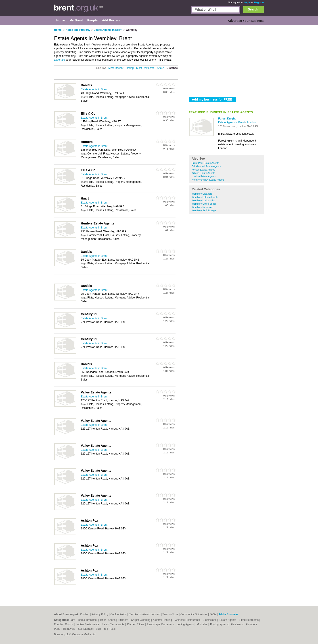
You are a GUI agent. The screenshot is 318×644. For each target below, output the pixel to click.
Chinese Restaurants (188, 620)
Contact (85, 614)
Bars (73, 620)
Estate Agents (228, 620)
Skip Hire (101, 629)
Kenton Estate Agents (203, 170)
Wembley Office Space (204, 204)
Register (259, 2)
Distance (172, 68)
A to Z (160, 68)
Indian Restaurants (88, 624)
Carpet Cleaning (141, 620)
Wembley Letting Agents (205, 197)
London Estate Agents (204, 176)
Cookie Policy (118, 614)
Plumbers (252, 624)
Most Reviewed (145, 68)
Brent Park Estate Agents (205, 163)
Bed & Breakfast (88, 620)
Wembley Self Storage (204, 210)
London (251, 122)
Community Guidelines (194, 614)
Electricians (210, 620)
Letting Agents (185, 624)
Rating (130, 68)
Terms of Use (170, 614)
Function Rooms (64, 624)
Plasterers (237, 624)
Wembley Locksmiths (203, 200)
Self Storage (86, 629)
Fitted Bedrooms (249, 620)
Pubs (58, 629)
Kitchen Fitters (136, 624)
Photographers (219, 624)
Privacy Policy (100, 614)
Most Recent (116, 68)
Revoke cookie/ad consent (145, 614)
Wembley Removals (203, 207)
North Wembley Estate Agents (208, 180)
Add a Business (228, 614)
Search (253, 9)
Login (247, 2)
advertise (60, 60)
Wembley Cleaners (202, 194)
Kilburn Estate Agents (203, 173)
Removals (69, 629)
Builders (124, 620)
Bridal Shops (108, 620)
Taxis (112, 629)
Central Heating (163, 620)
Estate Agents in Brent (232, 122)
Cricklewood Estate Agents (206, 166)
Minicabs (202, 624)
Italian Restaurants (113, 624)
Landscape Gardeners (161, 624)
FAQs (213, 614)
